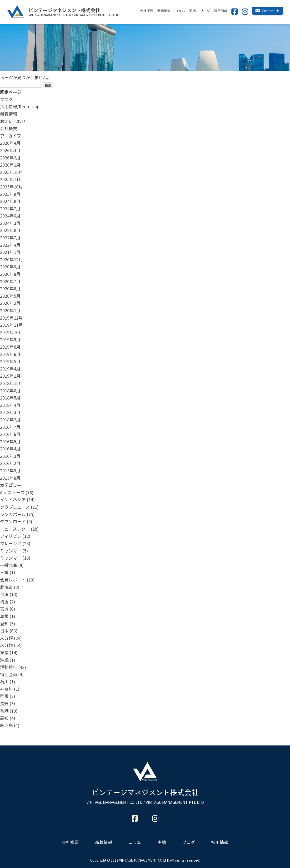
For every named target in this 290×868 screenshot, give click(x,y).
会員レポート (13, 580)
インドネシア (13, 499)
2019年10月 (11, 332)
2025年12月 (11, 172)
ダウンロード (13, 521)
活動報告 (9, 667)
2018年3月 (10, 412)
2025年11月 (11, 179)
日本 (4, 631)
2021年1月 (10, 252)
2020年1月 (10, 310)
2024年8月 (10, 201)
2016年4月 (10, 449)
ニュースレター (15, 529)
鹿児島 (6, 725)
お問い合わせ (13, 121)
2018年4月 (10, 405)
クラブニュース (15, 507)
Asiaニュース (12, 492)
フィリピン (11, 536)
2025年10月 (11, 187)
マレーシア (11, 543)
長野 (4, 703)
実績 (192, 11)
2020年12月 (11, 259)
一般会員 (9, 565)
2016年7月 (10, 427)
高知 (4, 718)
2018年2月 (10, 419)
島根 (4, 616)
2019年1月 (10, 376)
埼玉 (4, 602)
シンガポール (13, 514)
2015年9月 (10, 470)
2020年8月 (10, 274)
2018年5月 (10, 398)
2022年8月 (10, 230)
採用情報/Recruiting (20, 106)
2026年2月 (10, 158)
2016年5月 (10, 441)
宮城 (4, 609)
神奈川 (6, 689)
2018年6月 (10, 390)
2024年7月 (10, 208)
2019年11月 (11, 325)
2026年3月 (10, 150)
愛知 (4, 623)
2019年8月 (10, 347)
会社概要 (147, 11)
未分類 (6, 638)
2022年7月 (10, 237)
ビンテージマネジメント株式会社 (145, 796)
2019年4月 (10, 369)
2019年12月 (11, 318)
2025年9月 (10, 194)
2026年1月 (10, 165)
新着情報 (164, 11)
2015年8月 (10, 478)
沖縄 (4, 660)
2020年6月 (10, 288)
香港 (4, 711)
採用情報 (221, 11)
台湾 (4, 594)
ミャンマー (11, 551)
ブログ (205, 11)
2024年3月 (10, 223)
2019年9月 (10, 339)
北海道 (6, 587)
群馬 (4, 696)
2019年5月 (10, 361)
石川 (4, 681)
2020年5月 (10, 296)
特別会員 (9, 674)
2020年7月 (10, 281)
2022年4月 (10, 245)
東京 (4, 652)
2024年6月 (10, 216)
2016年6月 (10, 434)
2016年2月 (10, 463)
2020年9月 (10, 266)
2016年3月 (10, 456)
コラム (180, 11)
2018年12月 (11, 383)
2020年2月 (10, 303)
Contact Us (267, 11)
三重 (4, 572)
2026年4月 (10, 143)
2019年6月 (10, 354)
